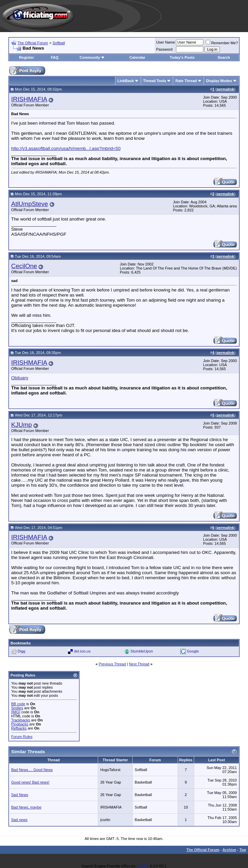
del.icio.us (82, 651)
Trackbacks (21, 720)
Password (164, 49)
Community (92, 57)
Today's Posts (182, 57)
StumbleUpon (142, 651)
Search (224, 57)
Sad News (20, 795)
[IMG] (16, 712)
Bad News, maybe (26, 807)
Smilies (17, 708)
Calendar (138, 57)
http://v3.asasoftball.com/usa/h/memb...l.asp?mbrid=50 (66, 148)
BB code (18, 704)
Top (243, 850)
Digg (21, 651)
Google (193, 651)
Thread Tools (155, 81)
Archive (229, 850)
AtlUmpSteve (30, 204)
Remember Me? (222, 43)
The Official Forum (33, 43)
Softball (59, 43)
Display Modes (219, 81)
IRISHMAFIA (29, 99)
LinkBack (126, 81)
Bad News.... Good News (32, 770)
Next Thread (139, 664)
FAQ (55, 57)
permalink (225, 89)
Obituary (20, 378)
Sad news (19, 820)
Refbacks (19, 728)
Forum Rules (22, 737)
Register (26, 57)
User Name (166, 42)
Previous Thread (112, 664)
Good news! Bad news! (30, 782)
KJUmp (21, 425)
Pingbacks (20, 724)
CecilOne (24, 266)
